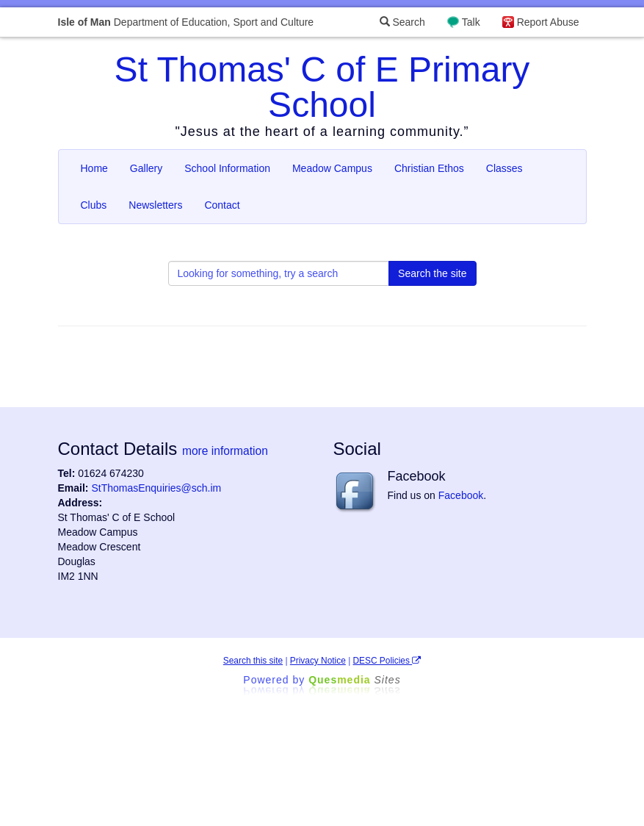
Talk (471, 22)
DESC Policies (387, 661)
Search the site (432, 273)
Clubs (94, 205)
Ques (355, 680)
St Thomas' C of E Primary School (322, 87)
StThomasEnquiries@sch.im (156, 488)
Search (402, 22)
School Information (227, 168)
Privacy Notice (318, 661)
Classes (504, 168)
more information (225, 451)
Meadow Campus (332, 168)
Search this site (253, 661)
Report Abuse (548, 22)
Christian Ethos (429, 168)
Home (94, 168)
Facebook (461, 495)
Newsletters (155, 205)
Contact (222, 205)
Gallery (146, 168)
